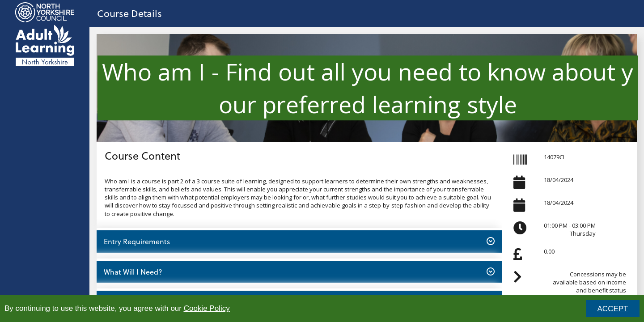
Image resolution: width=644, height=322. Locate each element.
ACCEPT (613, 309)
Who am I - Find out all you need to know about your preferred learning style (368, 88)
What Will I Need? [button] (299, 271)
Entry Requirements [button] (299, 241)
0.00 (549, 251)
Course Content (142, 155)
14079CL (555, 157)
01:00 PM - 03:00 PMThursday (570, 229)
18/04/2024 (559, 180)
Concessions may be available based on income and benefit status (589, 282)
